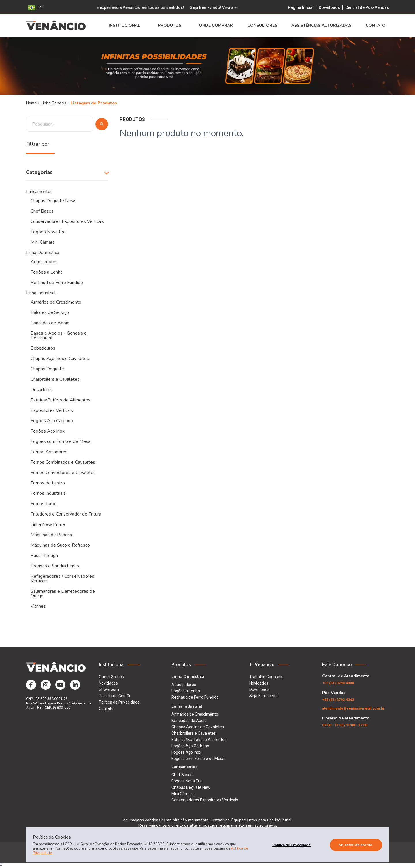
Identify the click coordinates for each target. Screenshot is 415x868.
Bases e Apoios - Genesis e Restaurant (59, 336)
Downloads (329, 7)
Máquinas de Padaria (51, 535)
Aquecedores (44, 262)
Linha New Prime (48, 524)
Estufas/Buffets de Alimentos (61, 400)
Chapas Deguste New (53, 201)
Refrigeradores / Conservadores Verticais (62, 579)
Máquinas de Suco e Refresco (60, 545)
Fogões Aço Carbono (52, 421)
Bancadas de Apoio (50, 323)
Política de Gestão (115, 696)
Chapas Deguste (47, 369)
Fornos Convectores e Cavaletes (63, 473)
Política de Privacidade (119, 702)
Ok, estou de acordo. (356, 845)
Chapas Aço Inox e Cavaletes (60, 359)
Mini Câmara (43, 242)
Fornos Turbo (44, 504)
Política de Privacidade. (292, 845)
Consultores (262, 26)
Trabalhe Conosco (266, 677)
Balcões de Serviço (50, 312)
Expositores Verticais (52, 410)
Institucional (126, 26)
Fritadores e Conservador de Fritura (66, 514)
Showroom (109, 689)
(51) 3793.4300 (338, 683)
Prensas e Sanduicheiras (55, 566)
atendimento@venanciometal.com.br (353, 708)
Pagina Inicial (301, 7)
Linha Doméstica (43, 253)
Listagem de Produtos (94, 103)
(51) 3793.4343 (338, 700)
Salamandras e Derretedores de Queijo (63, 594)
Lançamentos (39, 192)
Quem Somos (111, 677)
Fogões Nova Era (48, 232)
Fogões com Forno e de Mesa (61, 441)
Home (31, 103)
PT (36, 7)
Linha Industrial (41, 293)
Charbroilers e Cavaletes (55, 379)
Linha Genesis (54, 103)
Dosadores (42, 390)
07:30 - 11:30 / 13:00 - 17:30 (345, 725)
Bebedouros (43, 348)
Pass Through (44, 556)
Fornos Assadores (49, 452)
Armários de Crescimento (56, 302)
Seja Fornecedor (264, 696)
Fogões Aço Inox (48, 431)
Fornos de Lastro (48, 483)
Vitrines (38, 606)
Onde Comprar (216, 26)
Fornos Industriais (48, 493)
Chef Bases (42, 211)
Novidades (108, 683)
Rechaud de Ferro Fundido (57, 283)
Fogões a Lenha (47, 272)
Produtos (171, 26)
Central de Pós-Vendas (367, 7)
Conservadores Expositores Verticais (67, 221)
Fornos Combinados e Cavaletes (63, 462)
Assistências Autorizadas (321, 26)
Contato (377, 26)
